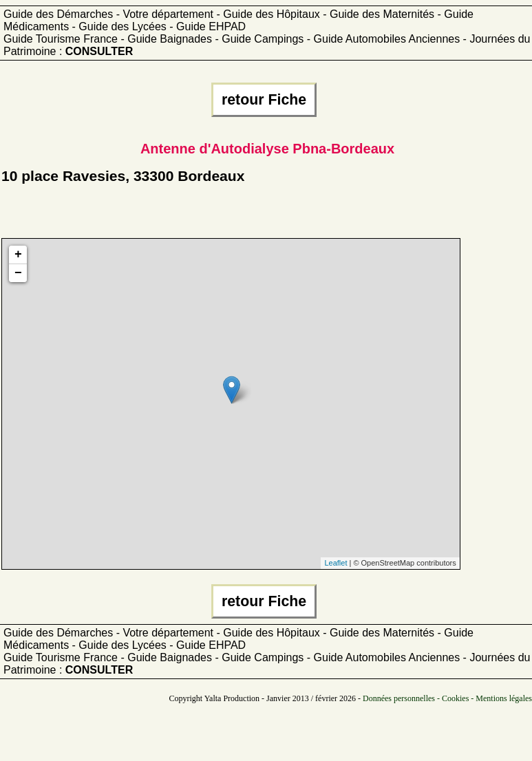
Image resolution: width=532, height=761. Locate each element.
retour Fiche (264, 100)
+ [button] (18, 255)
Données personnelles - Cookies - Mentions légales (447, 698)
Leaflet (336, 563)
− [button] (18, 273)
